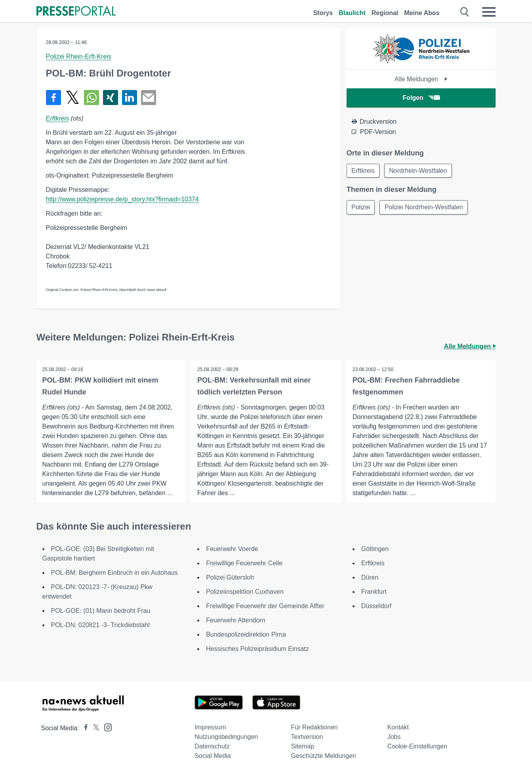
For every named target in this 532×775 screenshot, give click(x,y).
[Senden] (149, 98)
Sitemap (302, 746)
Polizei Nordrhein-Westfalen (425, 208)
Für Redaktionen (314, 727)
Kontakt (398, 727)
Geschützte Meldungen (323, 756)
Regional (385, 13)
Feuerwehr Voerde (232, 549)
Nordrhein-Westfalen (419, 171)
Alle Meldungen (421, 79)
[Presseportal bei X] (94, 728)
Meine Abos (422, 13)
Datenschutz (212, 746)
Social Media (213, 756)
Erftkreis (58, 118)
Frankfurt (374, 592)
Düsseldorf (376, 606)
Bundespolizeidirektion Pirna (246, 634)
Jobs (394, 737)
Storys (323, 13)
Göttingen (375, 549)
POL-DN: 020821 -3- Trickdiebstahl (100, 625)
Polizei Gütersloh (230, 577)
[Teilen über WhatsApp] (92, 98)
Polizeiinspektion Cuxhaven (245, 592)
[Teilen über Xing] (111, 98)
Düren (370, 577)
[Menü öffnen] (489, 12)
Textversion (307, 737)
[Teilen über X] (72, 98)
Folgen (421, 98)
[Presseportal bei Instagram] (106, 727)
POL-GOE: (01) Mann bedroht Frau (101, 611)
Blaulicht (352, 13)
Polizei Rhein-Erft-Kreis (79, 56)
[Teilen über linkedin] (130, 98)
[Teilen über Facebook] (53, 98)
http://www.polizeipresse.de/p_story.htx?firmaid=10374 (122, 199)
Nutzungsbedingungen (226, 737)
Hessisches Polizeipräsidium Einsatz (257, 649)
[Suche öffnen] (465, 12)
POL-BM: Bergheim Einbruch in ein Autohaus (114, 573)
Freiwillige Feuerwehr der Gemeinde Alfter (265, 606)
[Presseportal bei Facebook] (84, 728)
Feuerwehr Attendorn (235, 620)
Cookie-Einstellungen (417, 746)
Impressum (210, 727)
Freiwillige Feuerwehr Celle (244, 563)
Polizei (361, 208)
